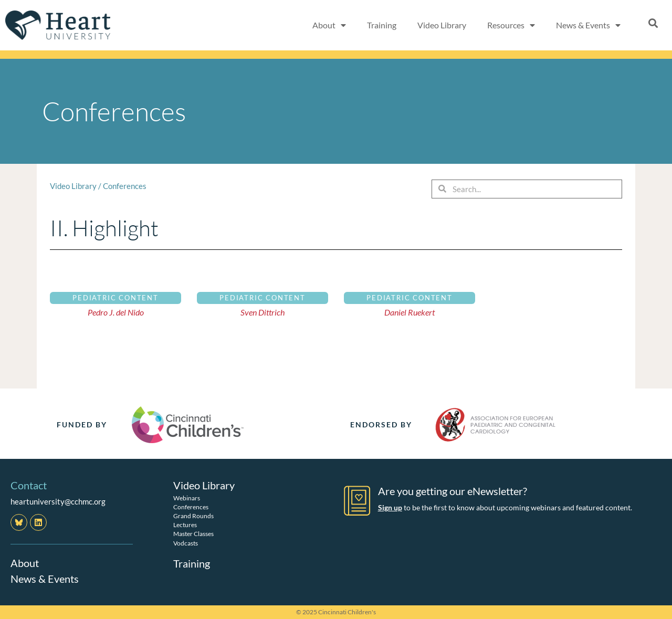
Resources (511, 25)
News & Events (588, 25)
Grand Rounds (193, 515)
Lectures (185, 524)
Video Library (442, 25)
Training (382, 25)
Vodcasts (186, 543)
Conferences (125, 186)
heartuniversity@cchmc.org (58, 501)
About (329, 25)
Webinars (187, 497)
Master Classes (193, 534)
